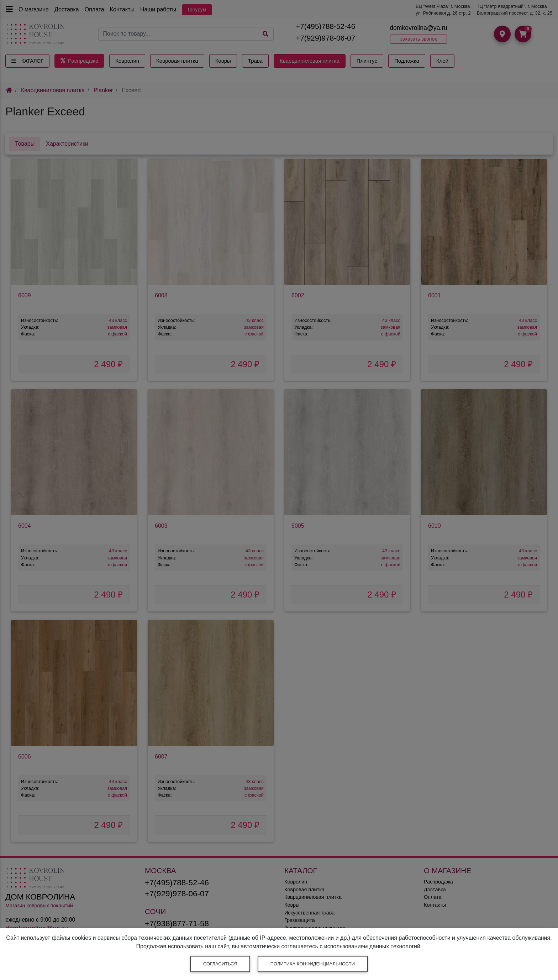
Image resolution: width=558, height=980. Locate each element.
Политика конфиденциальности (313, 964)
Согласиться (220, 964)
